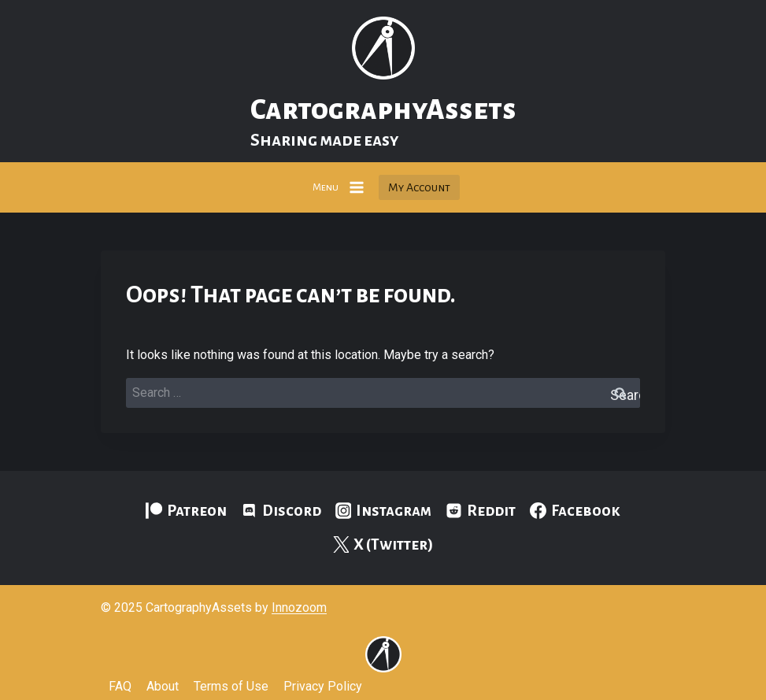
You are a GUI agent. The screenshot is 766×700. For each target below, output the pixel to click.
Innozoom (299, 607)
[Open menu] (339, 187)
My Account (419, 187)
